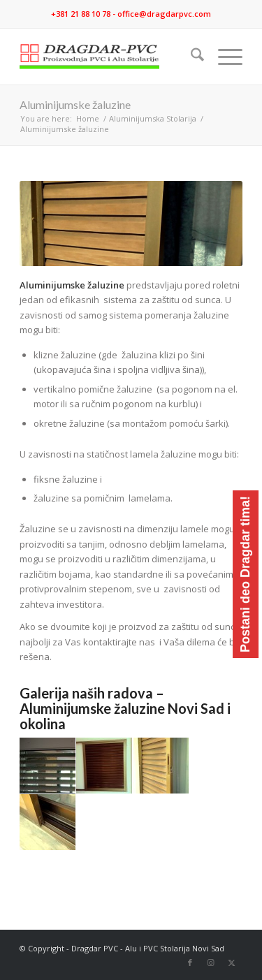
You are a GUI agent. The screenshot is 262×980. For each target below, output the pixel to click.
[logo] (109, 57)
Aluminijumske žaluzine (75, 104)
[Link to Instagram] (211, 963)
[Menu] (223, 57)
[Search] (190, 57)
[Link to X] (232, 963)
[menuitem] (190, 57)
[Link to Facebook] (190, 963)
